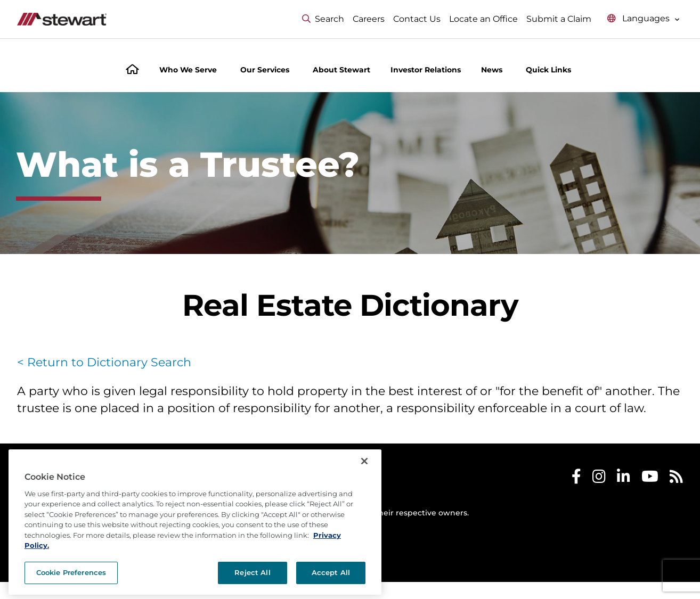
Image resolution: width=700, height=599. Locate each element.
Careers (369, 19)
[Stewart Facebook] (576, 479)
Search (323, 19)
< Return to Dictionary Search (104, 362)
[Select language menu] (644, 19)
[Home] (132, 71)
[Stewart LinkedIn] (624, 479)
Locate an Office (483, 19)
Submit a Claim (559, 19)
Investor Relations (426, 70)
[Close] (364, 487)
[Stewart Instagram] (599, 479)
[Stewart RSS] (676, 479)
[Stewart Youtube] (650, 479)
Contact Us (417, 19)
